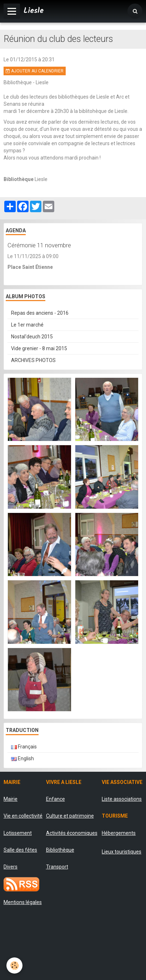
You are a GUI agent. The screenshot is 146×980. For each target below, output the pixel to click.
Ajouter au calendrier (35, 71)
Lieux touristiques (122, 852)
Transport (57, 867)
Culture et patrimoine (70, 816)
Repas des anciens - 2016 (40, 313)
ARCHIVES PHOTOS (33, 360)
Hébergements (119, 833)
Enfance (56, 799)
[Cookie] (14, 965)
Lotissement (18, 833)
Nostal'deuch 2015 (32, 337)
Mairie (11, 799)
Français (24, 747)
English (22, 758)
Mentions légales (23, 902)
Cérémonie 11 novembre (39, 245)
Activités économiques (72, 833)
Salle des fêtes (20, 850)
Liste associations (122, 799)
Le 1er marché (27, 325)
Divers (11, 867)
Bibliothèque (60, 850)
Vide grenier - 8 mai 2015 (39, 348)
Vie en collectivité (23, 816)
